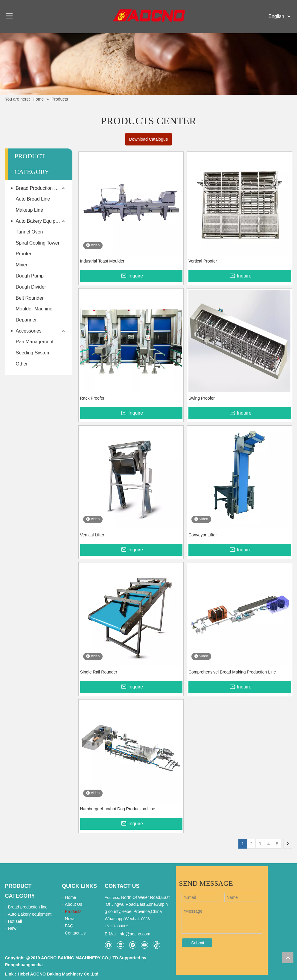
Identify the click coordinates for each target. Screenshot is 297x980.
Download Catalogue (149, 139)
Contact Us (75, 933)
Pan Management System (41, 342)
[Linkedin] (120, 945)
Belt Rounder (30, 298)
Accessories (29, 331)
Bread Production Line (39, 188)
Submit (198, 943)
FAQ (69, 926)
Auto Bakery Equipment (41, 221)
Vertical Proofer (203, 261)
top (288, 958)
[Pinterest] (132, 945)
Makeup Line (30, 210)
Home (70, 897)
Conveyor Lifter (203, 535)
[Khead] (148, 64)
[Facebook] (108, 945)
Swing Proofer (202, 398)
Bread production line (28, 907)
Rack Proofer (92, 398)
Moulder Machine (34, 309)
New (12, 928)
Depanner (26, 320)
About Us (74, 904)
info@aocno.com (134, 934)
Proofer (24, 254)
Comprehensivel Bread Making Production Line (232, 672)
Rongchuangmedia (24, 965)
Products (73, 911)
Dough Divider (31, 287)
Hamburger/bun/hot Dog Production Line (118, 809)
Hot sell (15, 921)
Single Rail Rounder (99, 672)
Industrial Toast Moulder (102, 261)
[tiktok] (156, 945)
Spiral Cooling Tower (38, 243)
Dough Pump (30, 276)
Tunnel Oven (29, 232)
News (70, 919)
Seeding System (33, 353)
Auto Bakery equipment (30, 914)
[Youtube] (144, 945)
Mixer (22, 265)
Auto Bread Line (33, 199)
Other (22, 364)
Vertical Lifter (92, 535)
